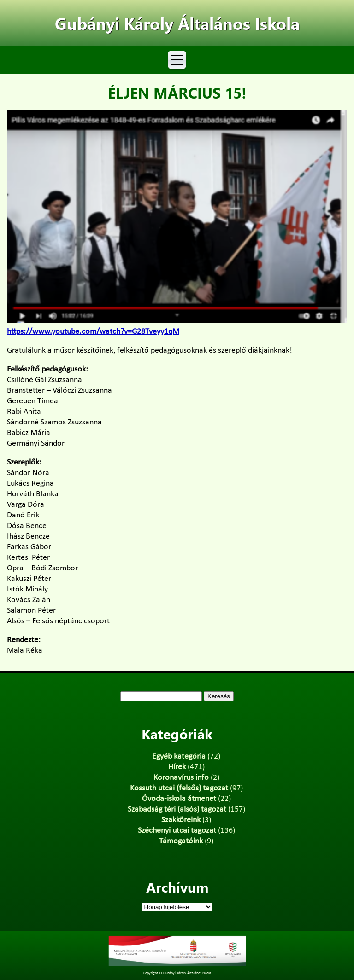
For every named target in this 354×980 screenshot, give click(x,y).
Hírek (177, 767)
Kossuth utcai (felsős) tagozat (179, 788)
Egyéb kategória (179, 757)
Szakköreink (181, 820)
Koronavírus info (181, 778)
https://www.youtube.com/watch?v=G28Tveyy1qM (93, 332)
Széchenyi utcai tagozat (177, 831)
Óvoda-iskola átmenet (179, 799)
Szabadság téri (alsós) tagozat (177, 809)
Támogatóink (181, 841)
